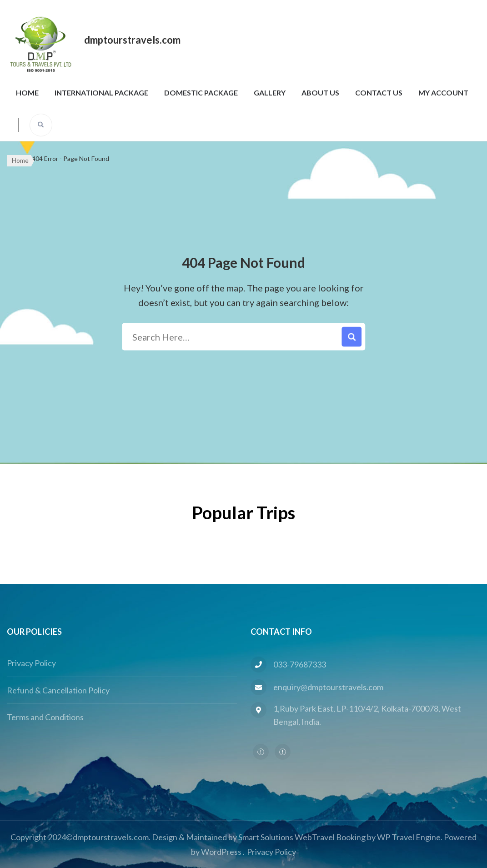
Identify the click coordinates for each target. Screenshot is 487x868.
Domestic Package (201, 93)
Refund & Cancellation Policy (58, 690)
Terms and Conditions (45, 717)
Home (27, 93)
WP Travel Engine (409, 837)
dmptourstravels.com (132, 40)
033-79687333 (300, 664)
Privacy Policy (31, 663)
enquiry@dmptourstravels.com (328, 687)
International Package (101, 93)
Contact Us (379, 93)
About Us (320, 93)
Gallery (270, 93)
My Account (443, 93)
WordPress (221, 852)
